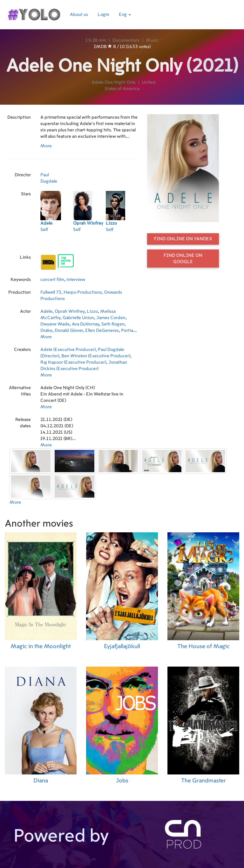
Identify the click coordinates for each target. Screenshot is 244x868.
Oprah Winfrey (70, 311)
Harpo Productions (83, 292)
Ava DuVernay (85, 324)
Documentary (126, 40)
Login (103, 15)
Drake (46, 331)
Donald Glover (69, 331)
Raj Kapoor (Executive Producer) (73, 362)
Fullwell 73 (51, 292)
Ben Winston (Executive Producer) (96, 356)
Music (152, 40)
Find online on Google (183, 259)
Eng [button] (125, 15)
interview (76, 280)
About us (79, 15)
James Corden (111, 318)
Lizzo (92, 311)
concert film (52, 280)
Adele (46, 311)
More (46, 146)
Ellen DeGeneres (102, 331)
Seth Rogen (113, 324)
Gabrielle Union (78, 318)
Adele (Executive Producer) (68, 350)
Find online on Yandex (183, 239)
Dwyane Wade (55, 324)
